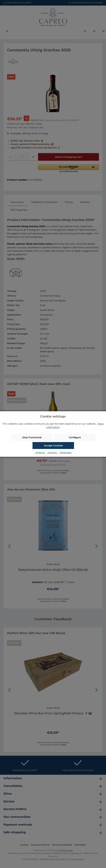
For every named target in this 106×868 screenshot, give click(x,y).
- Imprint (40, 452)
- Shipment (65, 452)
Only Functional (32, 437)
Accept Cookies (53, 446)
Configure (75, 437)
